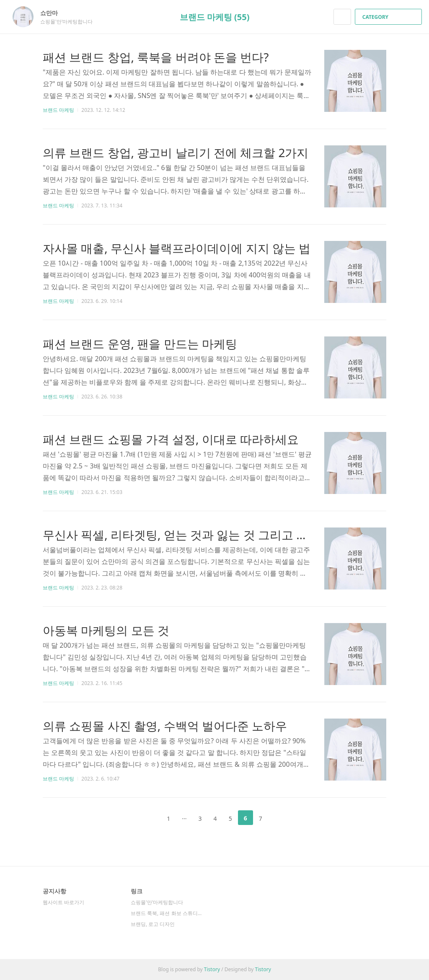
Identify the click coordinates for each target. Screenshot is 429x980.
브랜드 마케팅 (58, 110)
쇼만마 (53, 13)
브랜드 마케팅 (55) (215, 17)
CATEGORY (389, 17)
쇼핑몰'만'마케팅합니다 (157, 902)
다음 (282, 818)
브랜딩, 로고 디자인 (153, 924)
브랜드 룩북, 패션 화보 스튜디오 (166, 913)
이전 (147, 818)
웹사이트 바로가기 (63, 902)
